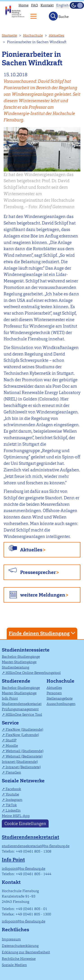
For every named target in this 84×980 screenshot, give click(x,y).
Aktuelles (57, 35)
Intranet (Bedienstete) (23, 767)
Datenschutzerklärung (20, 946)
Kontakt (47, 5)
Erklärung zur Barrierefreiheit (26, 952)
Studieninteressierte (26, 650)
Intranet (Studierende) (20, 762)
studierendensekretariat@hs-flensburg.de (36, 846)
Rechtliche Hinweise (19, 959)
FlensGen (13, 772)
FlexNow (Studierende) (24, 729)
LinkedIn (13, 810)
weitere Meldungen (43, 595)
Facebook (13, 789)
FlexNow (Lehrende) (22, 735)
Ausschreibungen (61, 704)
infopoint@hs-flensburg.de (24, 869)
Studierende (16, 681)
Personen (54, 693)
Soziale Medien (14, 965)
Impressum (11, 939)
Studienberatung (15, 667)
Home (24, 5)
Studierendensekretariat (22, 704)
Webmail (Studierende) (25, 751)
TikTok (11, 805)
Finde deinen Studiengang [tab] (43, 633)
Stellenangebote (60, 698)
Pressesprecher (38, 572)
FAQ (34, 5)
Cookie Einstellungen (25, 823)
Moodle (12, 746)
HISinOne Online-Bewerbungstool (33, 673)
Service (10, 723)
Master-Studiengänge (19, 662)
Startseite (9, 35)
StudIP (11, 740)
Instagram (14, 800)
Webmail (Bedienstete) (24, 756)
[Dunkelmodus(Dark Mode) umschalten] (77, 5)
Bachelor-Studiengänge (21, 657)
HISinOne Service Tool (24, 714)
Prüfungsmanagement (20, 709)
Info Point (10, 698)
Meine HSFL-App (16, 816)
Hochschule (33, 35)
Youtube (12, 794)
